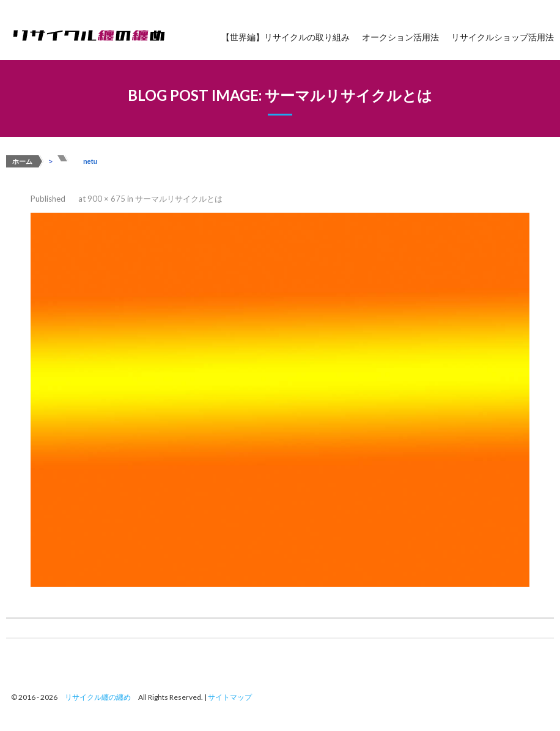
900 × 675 (106, 199)
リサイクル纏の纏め (98, 697)
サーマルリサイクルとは (179, 199)
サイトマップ (230, 697)
